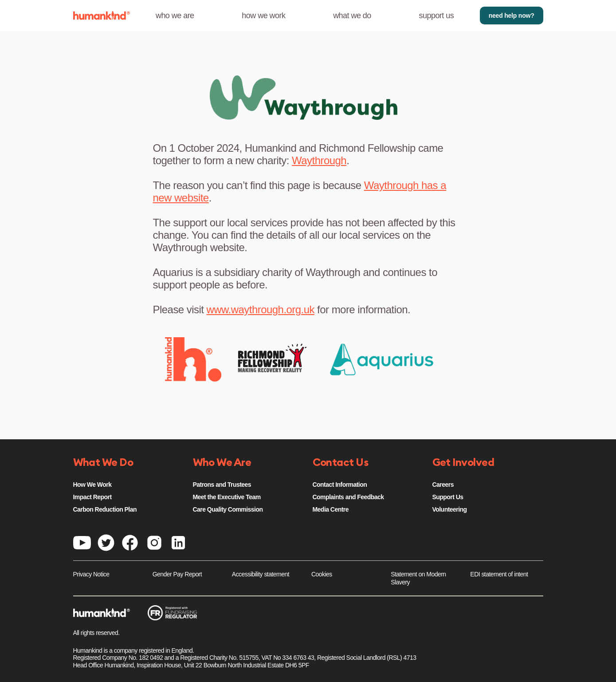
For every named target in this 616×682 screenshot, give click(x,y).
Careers (443, 485)
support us (437, 16)
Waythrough (319, 160)
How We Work (92, 485)
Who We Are (222, 463)
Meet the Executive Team (227, 497)
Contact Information (340, 485)
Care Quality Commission (228, 509)
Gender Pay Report (177, 574)
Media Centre (331, 509)
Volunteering (450, 509)
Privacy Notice (91, 574)
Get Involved (463, 463)
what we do (352, 16)
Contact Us (341, 463)
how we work (263, 16)
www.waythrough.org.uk (261, 309)
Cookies (322, 574)
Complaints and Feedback (348, 497)
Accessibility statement (261, 574)
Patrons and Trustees (222, 485)
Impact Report (92, 497)
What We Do (103, 463)
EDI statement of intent (499, 574)
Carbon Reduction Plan (105, 509)
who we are (175, 16)
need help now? (512, 16)
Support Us (448, 497)
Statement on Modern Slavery (418, 578)
